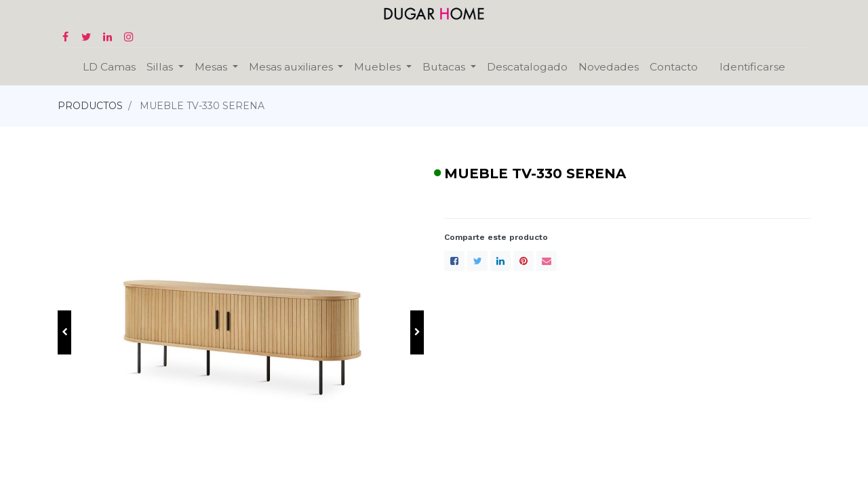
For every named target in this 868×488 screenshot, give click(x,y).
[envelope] (547, 261)
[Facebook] (454, 261)
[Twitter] (477, 261)
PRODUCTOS (90, 106)
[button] (64, 332)
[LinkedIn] (500, 261)
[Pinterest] (524, 261)
